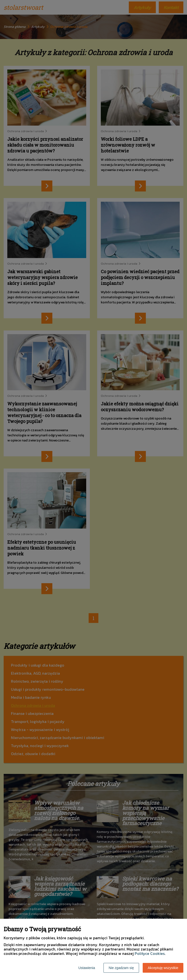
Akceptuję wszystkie (163, 968)
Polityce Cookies (150, 953)
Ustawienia (87, 968)
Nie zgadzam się (121, 968)
